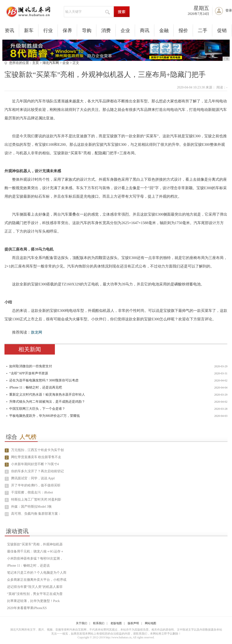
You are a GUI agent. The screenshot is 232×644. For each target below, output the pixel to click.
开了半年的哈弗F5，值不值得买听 (36, 485)
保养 (67, 30)
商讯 (145, 30)
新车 (29, 30)
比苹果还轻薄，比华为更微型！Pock (33, 601)
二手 (203, 30)
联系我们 (99, 623)
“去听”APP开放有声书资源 (28, 373)
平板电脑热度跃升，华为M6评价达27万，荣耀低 (44, 416)
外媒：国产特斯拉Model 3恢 (31, 507)
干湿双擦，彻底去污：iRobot (32, 492)
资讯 (9, 30)
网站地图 (151, 623)
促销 (222, 30)
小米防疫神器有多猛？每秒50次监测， (35, 558)
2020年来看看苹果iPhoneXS (27, 608)
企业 (125, 30)
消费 (106, 30)
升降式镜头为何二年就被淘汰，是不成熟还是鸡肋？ (47, 402)
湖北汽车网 (51, 63)
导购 (87, 30)
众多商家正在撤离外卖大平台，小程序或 (37, 580)
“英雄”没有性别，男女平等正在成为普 (35, 594)
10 (7, 514)
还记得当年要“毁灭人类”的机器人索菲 (35, 587)
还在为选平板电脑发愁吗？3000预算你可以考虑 (44, 380)
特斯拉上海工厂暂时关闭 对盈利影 (36, 500)
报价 (183, 30)
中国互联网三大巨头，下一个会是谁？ (37, 409)
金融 (164, 30)
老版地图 (116, 623)
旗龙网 (37, 332)
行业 (48, 30)
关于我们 (81, 623)
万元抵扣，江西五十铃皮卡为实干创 (37, 450)
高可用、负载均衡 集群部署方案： (36, 514)
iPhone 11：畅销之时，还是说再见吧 (36, 387)
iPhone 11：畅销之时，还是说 (28, 566)
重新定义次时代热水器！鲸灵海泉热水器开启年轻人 (47, 395)
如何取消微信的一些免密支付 (31, 366)
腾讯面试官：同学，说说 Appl (33, 478)
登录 (229, 10)
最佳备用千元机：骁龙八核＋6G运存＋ (35, 551)
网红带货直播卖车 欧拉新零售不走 (36, 457)
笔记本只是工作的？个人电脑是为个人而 (37, 573)
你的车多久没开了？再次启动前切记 (37, 471)
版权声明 (133, 623)
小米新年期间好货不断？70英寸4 (35, 464)
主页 (36, 63)
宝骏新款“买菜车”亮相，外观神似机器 (35, 544)
